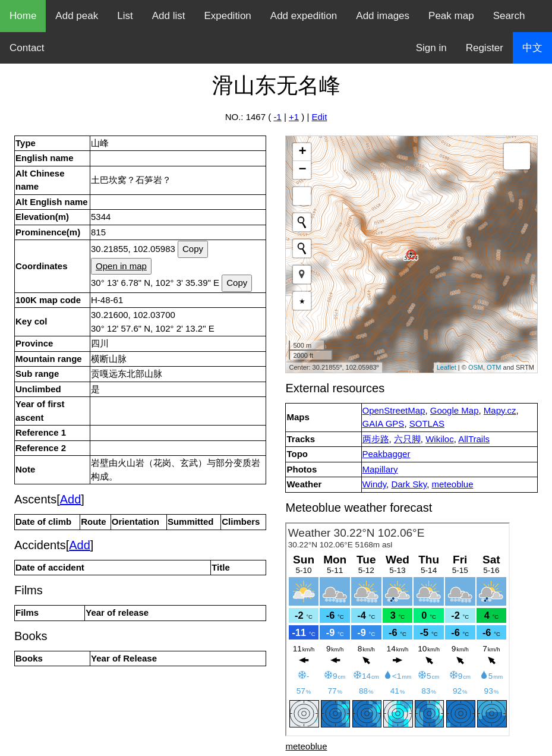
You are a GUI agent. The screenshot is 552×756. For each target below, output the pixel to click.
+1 (294, 117)
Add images (383, 16)
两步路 (376, 439)
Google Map (455, 410)
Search (509, 16)
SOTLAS (427, 423)
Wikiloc (440, 439)
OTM (494, 367)
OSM (476, 367)
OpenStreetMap (394, 410)
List (125, 16)
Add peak (77, 16)
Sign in (431, 48)
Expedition (227, 16)
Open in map (121, 266)
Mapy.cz (500, 410)
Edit (319, 117)
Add (71, 499)
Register (485, 48)
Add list (169, 16)
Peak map (451, 16)
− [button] (302, 170)
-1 (277, 117)
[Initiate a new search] (302, 222)
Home (23, 16)
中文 (532, 48)
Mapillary (380, 469)
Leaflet (447, 367)
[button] (302, 275)
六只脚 (407, 439)
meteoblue (453, 484)
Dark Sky (409, 484)
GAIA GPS (384, 423)
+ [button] (302, 152)
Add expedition (304, 16)
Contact (27, 48)
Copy (193, 249)
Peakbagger (387, 454)
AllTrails (474, 439)
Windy (375, 484)
